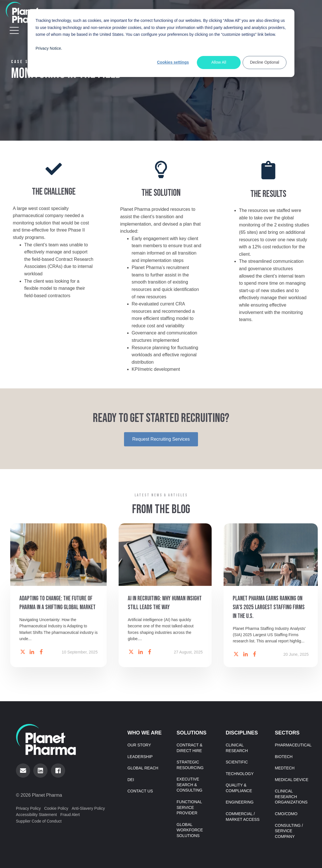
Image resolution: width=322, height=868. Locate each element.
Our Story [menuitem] (139, 745)
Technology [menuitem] (240, 774)
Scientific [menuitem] (237, 762)
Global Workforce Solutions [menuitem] (190, 830)
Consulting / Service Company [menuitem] (289, 831)
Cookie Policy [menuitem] (56, 808)
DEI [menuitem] (131, 780)
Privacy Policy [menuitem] (28, 808)
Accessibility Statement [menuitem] (36, 815)
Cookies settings (173, 62)
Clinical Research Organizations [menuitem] (291, 797)
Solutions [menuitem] (192, 733)
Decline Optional (265, 62)
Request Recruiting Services (161, 439)
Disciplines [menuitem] (242, 733)
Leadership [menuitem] (140, 757)
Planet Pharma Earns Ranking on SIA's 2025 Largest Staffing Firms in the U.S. (269, 609)
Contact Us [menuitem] (140, 791)
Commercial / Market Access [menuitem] (243, 817)
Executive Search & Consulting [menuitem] (190, 785)
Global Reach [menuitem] (143, 768)
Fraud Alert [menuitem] (70, 815)
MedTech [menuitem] (285, 768)
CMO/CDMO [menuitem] (286, 814)
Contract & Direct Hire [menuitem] (190, 748)
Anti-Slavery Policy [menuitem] (88, 808)
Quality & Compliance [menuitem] (239, 788)
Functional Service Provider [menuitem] (189, 807)
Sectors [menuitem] (287, 733)
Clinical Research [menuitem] (237, 748)
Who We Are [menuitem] (145, 733)
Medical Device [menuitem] (292, 780)
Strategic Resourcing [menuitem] (190, 765)
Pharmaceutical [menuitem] (293, 745)
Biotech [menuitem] (284, 757)
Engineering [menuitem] (240, 802)
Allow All (219, 62)
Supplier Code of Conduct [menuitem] (39, 821)
